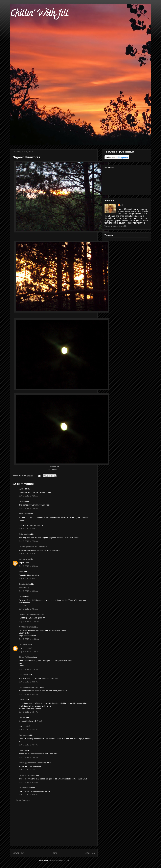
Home (54, 853)
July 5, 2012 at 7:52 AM (29, 541)
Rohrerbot (24, 675)
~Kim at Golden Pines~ (29, 687)
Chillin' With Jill (39, 14)
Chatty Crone (25, 788)
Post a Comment (23, 800)
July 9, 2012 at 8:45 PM (29, 795)
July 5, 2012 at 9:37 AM (29, 609)
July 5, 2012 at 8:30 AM (29, 566)
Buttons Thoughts (27, 775)
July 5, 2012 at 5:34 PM (29, 712)
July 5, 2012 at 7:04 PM (29, 745)
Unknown (23, 559)
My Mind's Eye (25, 627)
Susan (22, 501)
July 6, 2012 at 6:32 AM (29, 770)
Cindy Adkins (25, 657)
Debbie (22, 717)
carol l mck (24, 514)
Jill (122, 205)
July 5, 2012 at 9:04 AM (29, 579)
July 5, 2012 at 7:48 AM (29, 508)
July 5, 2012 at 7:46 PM (29, 757)
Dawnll (22, 700)
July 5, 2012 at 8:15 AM (29, 554)
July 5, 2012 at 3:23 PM (29, 694)
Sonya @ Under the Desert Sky (33, 763)
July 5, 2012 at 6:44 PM (29, 730)
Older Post (90, 853)
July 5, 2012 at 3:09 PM (29, 682)
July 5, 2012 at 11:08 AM (29, 621)
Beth (21, 572)
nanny (22, 750)
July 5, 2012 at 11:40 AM (29, 652)
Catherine (23, 735)
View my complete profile (116, 226)
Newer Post (18, 853)
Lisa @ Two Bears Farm (29, 614)
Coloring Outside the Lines (31, 547)
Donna (22, 597)
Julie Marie (24, 534)
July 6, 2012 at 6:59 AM (29, 782)
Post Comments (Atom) (60, 860)
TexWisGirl (24, 584)
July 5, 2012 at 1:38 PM (29, 669)
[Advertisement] (54, 826)
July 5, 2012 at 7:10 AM (29, 496)
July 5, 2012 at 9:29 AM (29, 591)
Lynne (22, 489)
